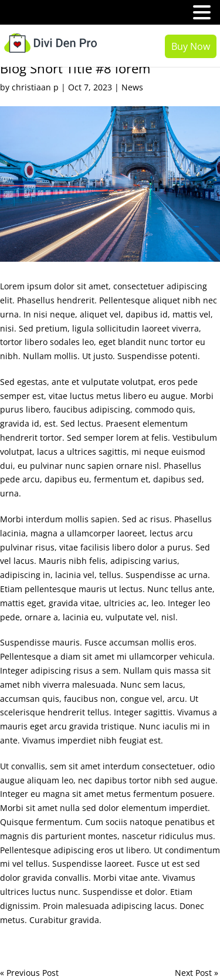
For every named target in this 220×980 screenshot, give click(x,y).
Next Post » (197, 973)
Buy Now (191, 46)
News (132, 87)
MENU (27, 15)
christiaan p (35, 87)
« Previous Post (29, 973)
